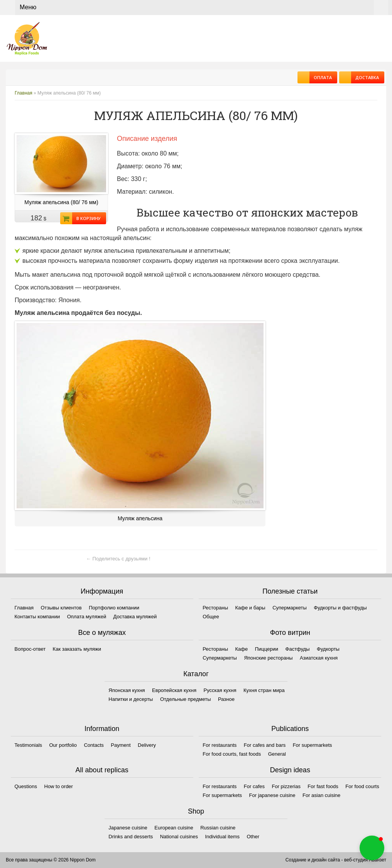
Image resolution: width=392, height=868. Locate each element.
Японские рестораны (268, 658)
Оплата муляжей (87, 617)
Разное (226, 699)
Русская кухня (220, 690)
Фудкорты (328, 649)
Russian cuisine (218, 828)
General (277, 754)
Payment (121, 745)
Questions (26, 786)
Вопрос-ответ (30, 649)
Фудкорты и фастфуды (340, 608)
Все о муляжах (102, 633)
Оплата (321, 77)
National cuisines (179, 837)
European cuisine (174, 828)
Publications (290, 729)
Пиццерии (267, 649)
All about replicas (102, 770)
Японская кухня (127, 690)
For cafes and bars (265, 745)
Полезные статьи (290, 591)
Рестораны (215, 608)
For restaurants (220, 745)
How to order (59, 786)
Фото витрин (290, 633)
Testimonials (29, 745)
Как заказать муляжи (77, 649)
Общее (211, 617)
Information (102, 729)
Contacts (94, 745)
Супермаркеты (290, 608)
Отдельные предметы (186, 699)
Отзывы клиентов (61, 608)
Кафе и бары (250, 608)
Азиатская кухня (319, 658)
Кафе (242, 649)
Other (253, 837)
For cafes (254, 786)
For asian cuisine (321, 795)
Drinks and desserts (131, 837)
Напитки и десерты (131, 699)
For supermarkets (313, 745)
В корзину (86, 218)
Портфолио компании (114, 608)
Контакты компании (37, 617)
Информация (102, 591)
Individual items (222, 837)
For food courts (362, 786)
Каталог (196, 674)
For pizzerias (286, 786)
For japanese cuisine (272, 795)
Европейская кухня (174, 690)
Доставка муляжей (135, 617)
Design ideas (290, 770)
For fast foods (323, 786)
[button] (372, 848)
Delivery (147, 745)
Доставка (365, 77)
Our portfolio (63, 745)
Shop (196, 811)
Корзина (381, 8)
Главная (24, 93)
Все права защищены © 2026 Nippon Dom (51, 860)
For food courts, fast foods (232, 754)
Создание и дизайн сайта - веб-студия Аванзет (336, 860)
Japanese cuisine (128, 828)
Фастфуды (298, 649)
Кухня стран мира (264, 690)
